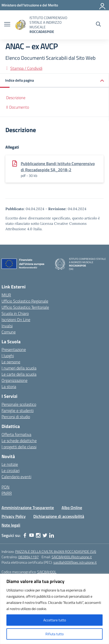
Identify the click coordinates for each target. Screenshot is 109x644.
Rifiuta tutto (54, 634)
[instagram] (38, 535)
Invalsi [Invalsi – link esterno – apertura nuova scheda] (7, 326)
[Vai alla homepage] (21, 25)
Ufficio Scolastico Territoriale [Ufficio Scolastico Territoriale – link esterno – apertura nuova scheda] (25, 307)
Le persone (11, 362)
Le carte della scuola (19, 374)
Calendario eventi (16, 477)
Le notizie (10, 464)
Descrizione (16, 98)
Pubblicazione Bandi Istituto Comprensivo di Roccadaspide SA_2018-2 (58, 167)
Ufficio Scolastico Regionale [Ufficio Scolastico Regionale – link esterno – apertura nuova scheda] (25, 301)
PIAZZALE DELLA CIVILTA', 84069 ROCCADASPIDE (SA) (56, 551)
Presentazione (14, 349)
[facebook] (25, 535)
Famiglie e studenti (18, 410)
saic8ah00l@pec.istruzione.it (75, 562)
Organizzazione (14, 380)
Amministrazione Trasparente (28, 508)
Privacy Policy (14, 516)
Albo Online (72, 508)
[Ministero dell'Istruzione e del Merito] (30, 5)
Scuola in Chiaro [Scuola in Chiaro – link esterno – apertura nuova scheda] (15, 313)
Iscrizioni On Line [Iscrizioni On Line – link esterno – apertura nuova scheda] (16, 320)
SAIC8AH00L (47, 572)
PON (6, 487)
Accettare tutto (55, 620)
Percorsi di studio (16, 417)
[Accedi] (103, 5)
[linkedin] (52, 535)
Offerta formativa (16, 434)
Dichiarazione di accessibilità (59, 516)
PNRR (7, 493)
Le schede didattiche (19, 441)
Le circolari (11, 470)
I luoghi (8, 356)
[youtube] (32, 535)
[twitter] (45, 535)
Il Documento (18, 107)
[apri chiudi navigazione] (7, 25)
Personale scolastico (19, 404)
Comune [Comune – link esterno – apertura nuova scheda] (9, 332)
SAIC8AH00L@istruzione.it (72, 557)
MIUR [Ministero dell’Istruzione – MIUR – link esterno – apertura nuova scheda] (6, 295)
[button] (54, 81)
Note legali (11, 525)
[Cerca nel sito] (98, 25)
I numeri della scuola (19, 368)
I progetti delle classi (19, 447)
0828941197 (28, 557)
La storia (9, 387)
